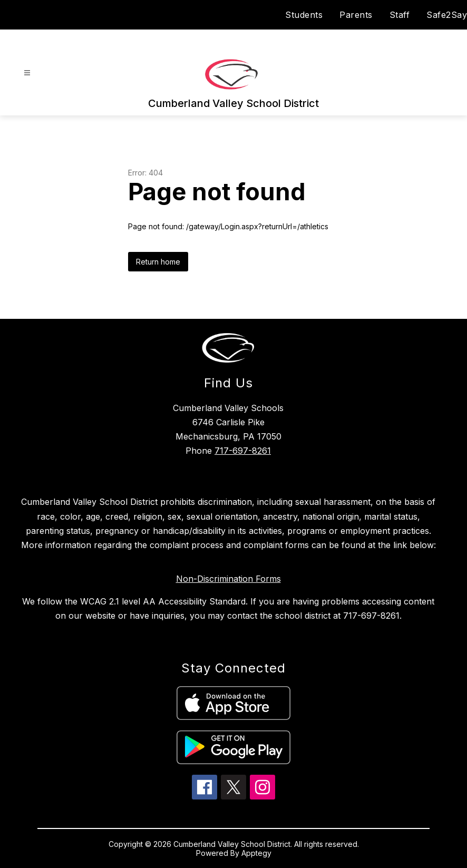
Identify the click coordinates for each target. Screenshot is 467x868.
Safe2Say (447, 15)
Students (304, 15)
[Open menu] (27, 73)
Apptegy (256, 853)
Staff (400, 15)
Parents (356, 15)
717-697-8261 (243, 451)
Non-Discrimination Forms (228, 579)
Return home (158, 262)
